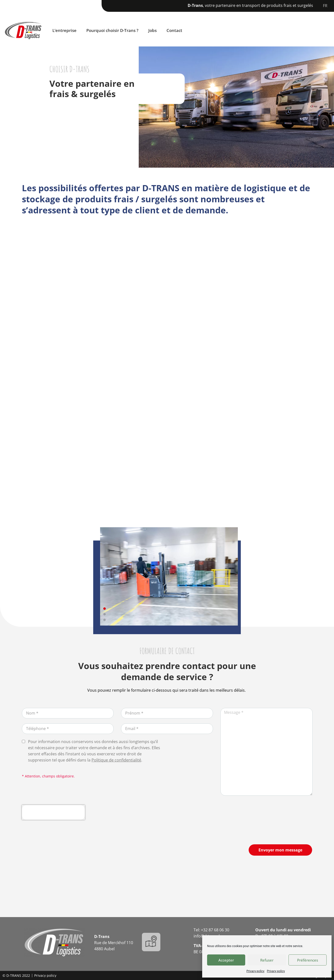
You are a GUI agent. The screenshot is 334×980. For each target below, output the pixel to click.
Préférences (308, 960)
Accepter (226, 960)
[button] (105, 609)
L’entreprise (64, 30)
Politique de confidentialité (116, 760)
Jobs (152, 30)
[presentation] (53, 812)
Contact (174, 30)
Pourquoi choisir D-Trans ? (112, 30)
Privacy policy (255, 971)
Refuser (267, 960)
